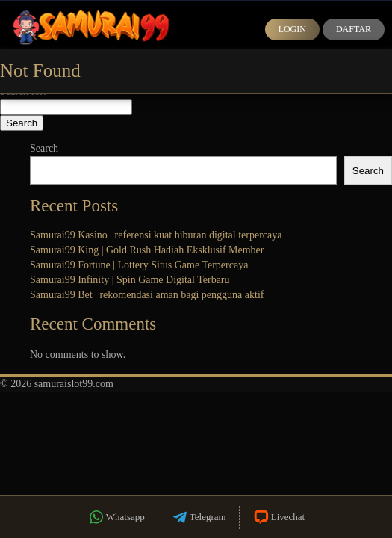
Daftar (354, 29)
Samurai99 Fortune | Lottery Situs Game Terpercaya (139, 265)
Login (292, 29)
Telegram (199, 517)
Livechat (279, 517)
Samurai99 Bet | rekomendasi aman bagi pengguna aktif (147, 295)
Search (44, 148)
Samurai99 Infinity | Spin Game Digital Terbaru (130, 280)
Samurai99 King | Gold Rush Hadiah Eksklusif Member (147, 250)
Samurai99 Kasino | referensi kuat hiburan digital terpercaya (156, 235)
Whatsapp (116, 517)
